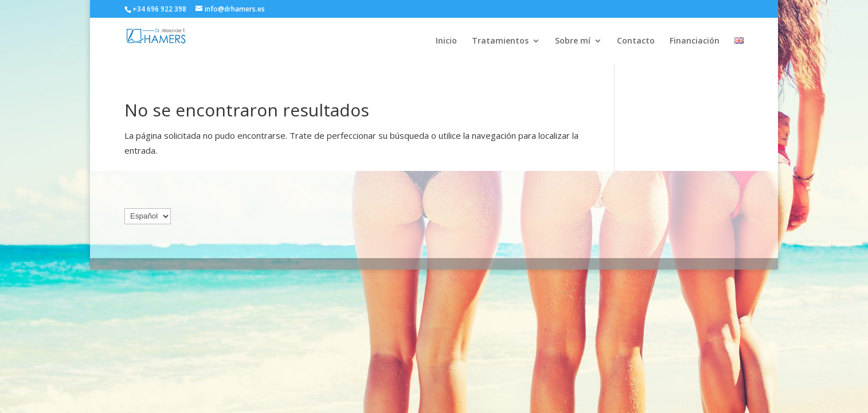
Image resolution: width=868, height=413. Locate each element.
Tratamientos (500, 41)
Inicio (446, 41)
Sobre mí (573, 41)
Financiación (695, 41)
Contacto (636, 41)
